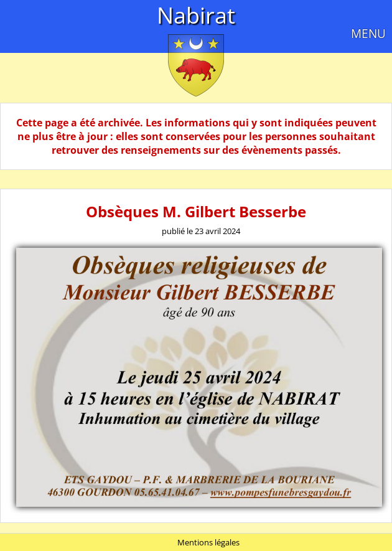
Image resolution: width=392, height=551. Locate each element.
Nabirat (196, 15)
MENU (368, 33)
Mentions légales (208, 542)
